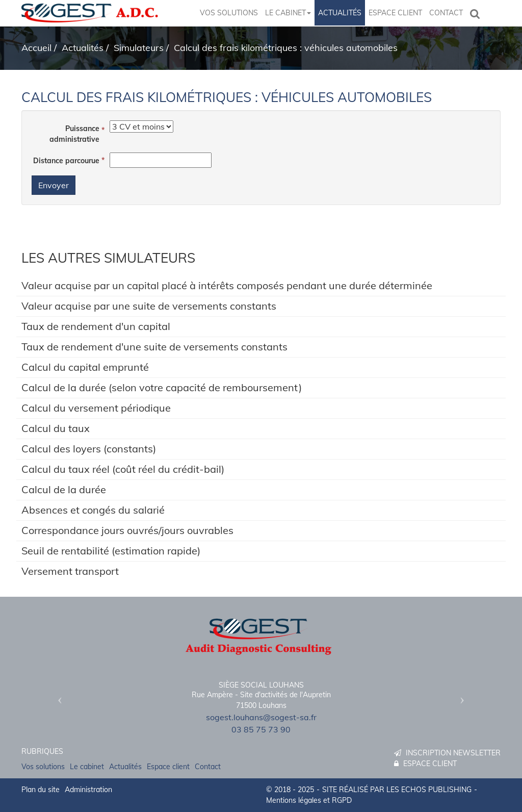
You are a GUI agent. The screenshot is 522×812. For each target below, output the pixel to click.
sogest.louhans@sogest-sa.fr (261, 717)
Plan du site (41, 790)
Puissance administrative (74, 134)
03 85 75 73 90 (261, 729)
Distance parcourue (66, 161)
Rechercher (477, 13)
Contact (446, 13)
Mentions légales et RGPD (309, 800)
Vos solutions (229, 13)
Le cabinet (288, 13)
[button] (57, 696)
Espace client (395, 13)
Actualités (340, 13)
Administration (88, 790)
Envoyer (54, 185)
